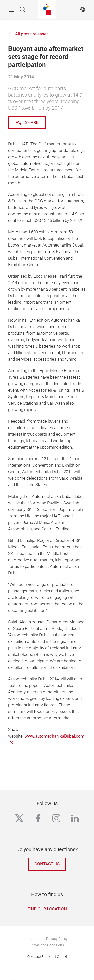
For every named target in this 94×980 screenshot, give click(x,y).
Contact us (47, 864)
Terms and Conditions (47, 945)
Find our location (47, 909)
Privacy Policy (57, 939)
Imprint (32, 939)
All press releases (32, 34)
